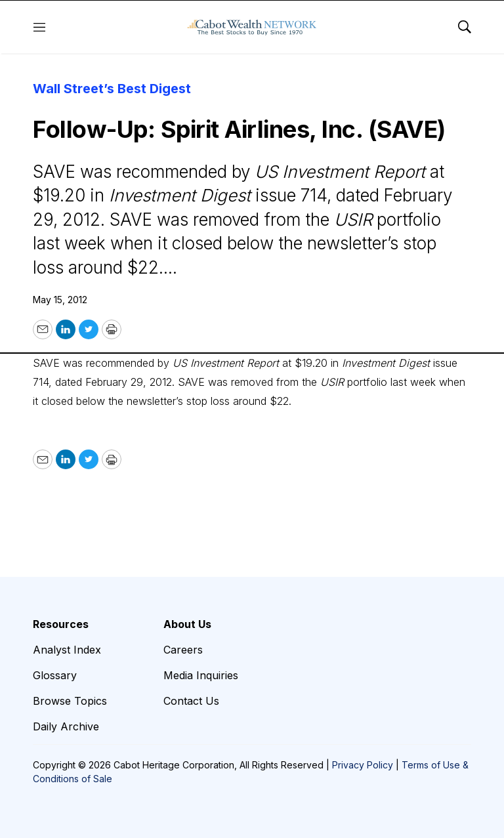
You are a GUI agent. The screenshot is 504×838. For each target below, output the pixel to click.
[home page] (252, 27)
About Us (187, 624)
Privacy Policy (363, 765)
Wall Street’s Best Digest (112, 89)
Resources (61, 624)
